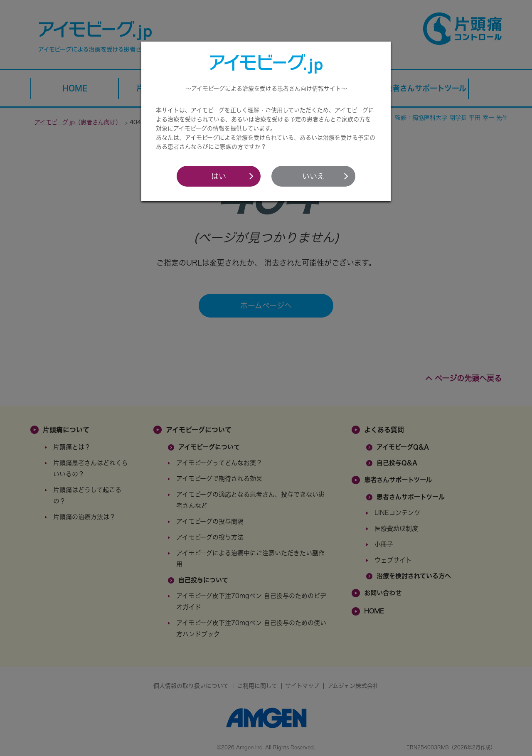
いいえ (313, 176)
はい (219, 176)
